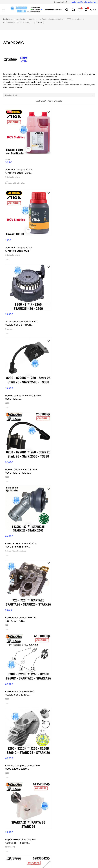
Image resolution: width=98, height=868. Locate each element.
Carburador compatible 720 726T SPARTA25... (21, 380)
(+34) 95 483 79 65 (16, 807)
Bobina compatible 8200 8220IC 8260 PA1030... (69, 240)
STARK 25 (9, 595)
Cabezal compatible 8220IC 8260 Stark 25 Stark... (67, 310)
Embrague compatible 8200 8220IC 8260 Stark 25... (67, 519)
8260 (53, 672)
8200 (53, 246)
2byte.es (67, 856)
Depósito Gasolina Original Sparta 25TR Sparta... (66, 449)
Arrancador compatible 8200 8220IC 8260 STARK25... (22, 240)
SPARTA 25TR (56, 455)
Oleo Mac (9, 246)
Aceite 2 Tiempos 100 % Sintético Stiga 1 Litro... (19, 167)
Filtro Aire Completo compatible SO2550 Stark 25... (24, 589)
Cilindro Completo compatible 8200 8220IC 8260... (23, 449)
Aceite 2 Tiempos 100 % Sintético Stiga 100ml (65, 164)
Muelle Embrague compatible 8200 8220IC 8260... (22, 666)
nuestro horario (18, 823)
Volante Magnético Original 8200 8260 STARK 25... (21, 735)
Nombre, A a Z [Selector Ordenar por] (50, 95)
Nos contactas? (60, 2)
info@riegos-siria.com (13, 820)
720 (7, 386)
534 (52, 598)
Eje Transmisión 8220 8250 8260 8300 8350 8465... (21, 519)
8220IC (8, 525)
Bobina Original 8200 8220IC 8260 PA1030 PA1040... (22, 310)
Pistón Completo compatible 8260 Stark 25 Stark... (67, 666)
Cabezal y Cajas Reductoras (61, 316)
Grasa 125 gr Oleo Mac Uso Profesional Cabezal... (66, 592)
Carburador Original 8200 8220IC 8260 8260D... (65, 380)
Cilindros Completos (13, 173)
